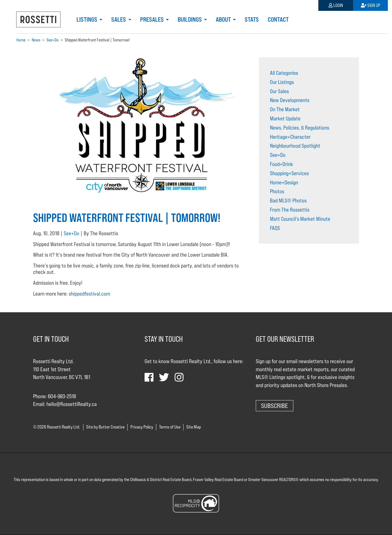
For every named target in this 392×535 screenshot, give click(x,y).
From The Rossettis (290, 210)
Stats (252, 19)
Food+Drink (281, 164)
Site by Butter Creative (105, 427)
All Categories (284, 73)
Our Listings (282, 82)
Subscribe (275, 406)
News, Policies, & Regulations (300, 128)
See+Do (71, 233)
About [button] (224, 19)
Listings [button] (87, 19)
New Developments (290, 100)
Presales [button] (152, 19)
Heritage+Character (290, 137)
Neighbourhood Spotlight (295, 146)
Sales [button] (119, 19)
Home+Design (284, 182)
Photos (277, 191)
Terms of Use (170, 427)
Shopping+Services (289, 173)
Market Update (285, 118)
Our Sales (279, 91)
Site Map (194, 427)
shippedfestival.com (89, 294)
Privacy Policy (142, 427)
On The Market (285, 109)
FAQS (275, 228)
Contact (278, 19)
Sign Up (371, 5)
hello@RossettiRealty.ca (72, 404)
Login (336, 5)
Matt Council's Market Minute (300, 219)
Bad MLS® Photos (288, 200)
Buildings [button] (190, 19)
